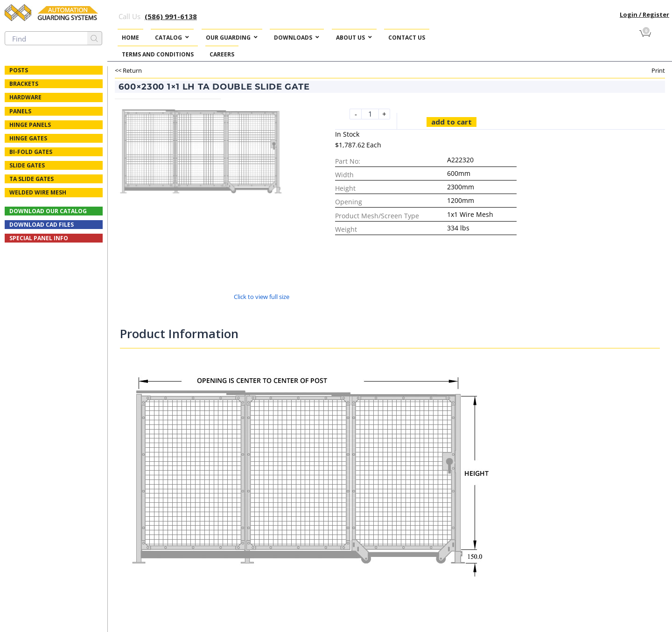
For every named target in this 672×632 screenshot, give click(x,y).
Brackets (24, 84)
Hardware (25, 97)
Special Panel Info (39, 238)
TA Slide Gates (31, 179)
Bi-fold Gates (31, 152)
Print (658, 70)
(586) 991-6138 (171, 16)
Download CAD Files (42, 225)
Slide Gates (27, 165)
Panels (20, 111)
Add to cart (451, 122)
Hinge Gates (28, 138)
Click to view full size (262, 297)
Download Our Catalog (48, 211)
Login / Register (644, 14)
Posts (19, 70)
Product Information (179, 333)
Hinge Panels (30, 125)
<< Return (128, 70)
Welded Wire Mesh (38, 192)
